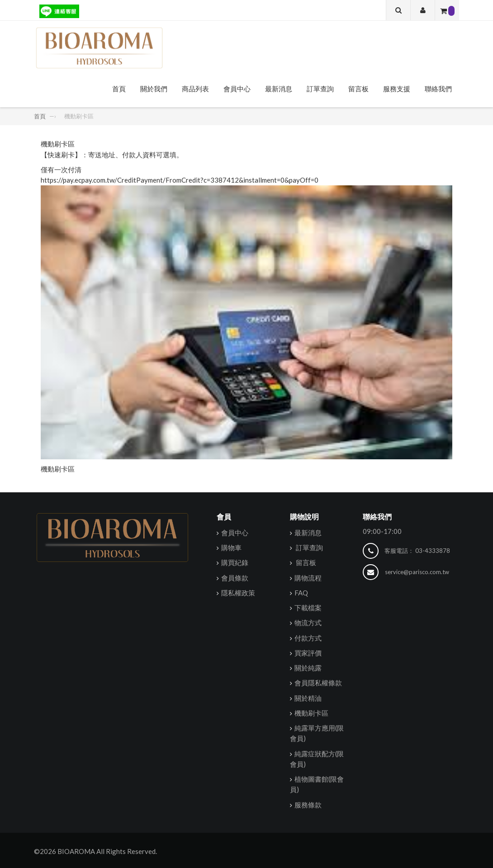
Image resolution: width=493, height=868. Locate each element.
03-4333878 (433, 551)
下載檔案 (308, 608)
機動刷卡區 (58, 469)
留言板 (358, 89)
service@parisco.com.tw (417, 572)
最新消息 (279, 89)
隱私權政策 (238, 593)
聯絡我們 (438, 89)
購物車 (231, 547)
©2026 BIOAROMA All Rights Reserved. (95, 851)
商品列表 (195, 89)
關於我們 (154, 89)
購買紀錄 (235, 562)
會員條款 (235, 578)
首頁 (119, 89)
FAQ (301, 593)
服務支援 (397, 89)
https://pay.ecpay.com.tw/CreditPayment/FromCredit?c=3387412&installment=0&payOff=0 (180, 180)
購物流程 (308, 578)
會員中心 (237, 89)
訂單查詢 (320, 89)
